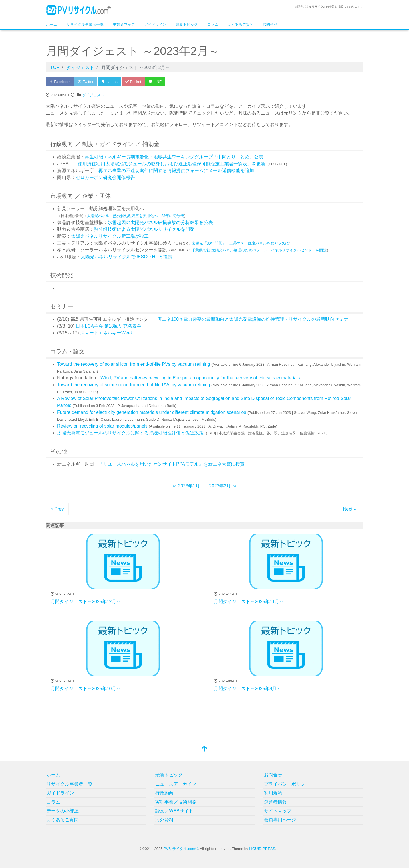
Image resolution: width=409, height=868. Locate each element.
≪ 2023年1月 (186, 486)
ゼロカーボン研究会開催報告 (105, 177)
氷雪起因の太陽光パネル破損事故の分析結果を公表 (160, 222)
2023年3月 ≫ (223, 486)
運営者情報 (275, 802)
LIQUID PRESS (262, 849)
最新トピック (187, 24)
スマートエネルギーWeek (107, 333)
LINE (157, 82)
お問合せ (270, 24)
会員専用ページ (280, 820)
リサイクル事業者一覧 (85, 24)
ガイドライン (155, 24)
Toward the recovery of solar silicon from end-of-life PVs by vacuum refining (134, 364)
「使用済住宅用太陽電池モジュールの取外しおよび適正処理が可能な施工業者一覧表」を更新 (169, 164)
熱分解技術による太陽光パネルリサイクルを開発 (144, 229)
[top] (204, 750)
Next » (350, 509)
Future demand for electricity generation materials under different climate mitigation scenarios (152, 412)
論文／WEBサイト (174, 811)
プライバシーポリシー (287, 784)
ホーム (52, 24)
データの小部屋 (63, 811)
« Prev (57, 509)
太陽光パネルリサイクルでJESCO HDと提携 (127, 257)
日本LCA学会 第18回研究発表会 (108, 326)
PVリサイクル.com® (181, 849)
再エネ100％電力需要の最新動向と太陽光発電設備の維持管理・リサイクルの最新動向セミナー (255, 319)
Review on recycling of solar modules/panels (102, 426)
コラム (213, 24)
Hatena (110, 82)
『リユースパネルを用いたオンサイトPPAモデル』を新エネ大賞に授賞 (171, 464)
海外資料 (164, 820)
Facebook (60, 82)
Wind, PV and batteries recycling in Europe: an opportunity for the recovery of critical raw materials (200, 378)
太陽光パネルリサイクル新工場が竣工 (110, 236)
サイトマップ (278, 811)
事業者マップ (124, 24)
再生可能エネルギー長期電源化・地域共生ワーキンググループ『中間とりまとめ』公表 (174, 157)
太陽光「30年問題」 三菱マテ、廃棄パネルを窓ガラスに (240, 243)
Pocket (134, 82)
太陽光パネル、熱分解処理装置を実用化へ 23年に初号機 (135, 216)
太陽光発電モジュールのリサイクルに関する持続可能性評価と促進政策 (130, 433)
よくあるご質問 (240, 24)
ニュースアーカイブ (176, 784)
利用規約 (273, 793)
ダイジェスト (93, 95)
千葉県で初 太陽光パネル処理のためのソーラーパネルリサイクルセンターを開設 (259, 250)
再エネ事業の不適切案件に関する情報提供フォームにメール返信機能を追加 (176, 171)
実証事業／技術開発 (176, 802)
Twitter (86, 82)
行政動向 (164, 793)
